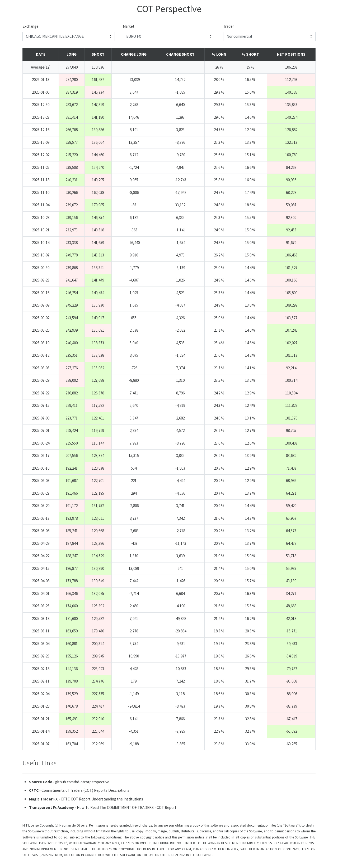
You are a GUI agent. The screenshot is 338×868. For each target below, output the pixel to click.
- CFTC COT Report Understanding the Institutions (86, 799)
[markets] (169, 37)
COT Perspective (169, 9)
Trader (229, 26)
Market (129, 26)
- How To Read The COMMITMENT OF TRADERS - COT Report (103, 807)
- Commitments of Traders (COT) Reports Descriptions (79, 790)
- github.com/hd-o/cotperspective (69, 782)
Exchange (30, 26)
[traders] (269, 37)
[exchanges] (69, 37)
